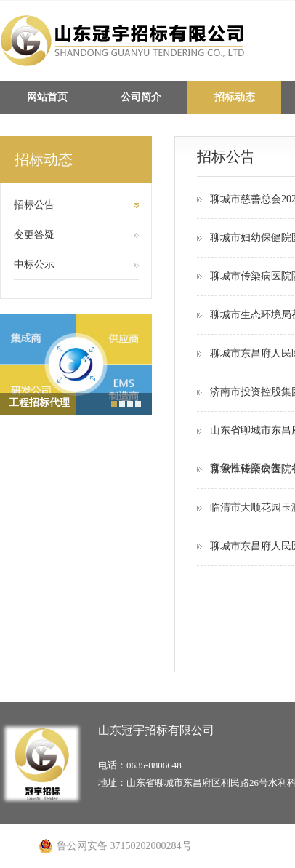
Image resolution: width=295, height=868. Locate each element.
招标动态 (235, 97)
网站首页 (47, 97)
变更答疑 (34, 235)
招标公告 (34, 205)
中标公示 (34, 264)
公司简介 (141, 97)
